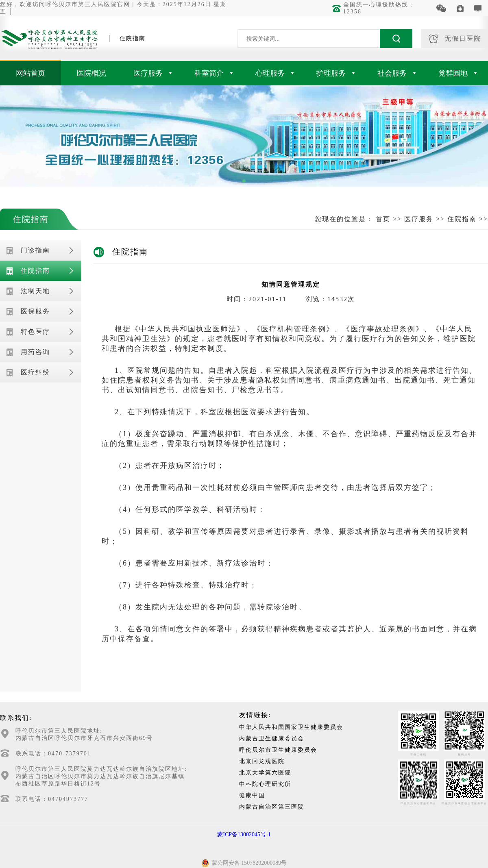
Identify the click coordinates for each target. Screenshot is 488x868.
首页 (383, 219)
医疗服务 (153, 73)
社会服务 (397, 73)
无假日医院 (455, 39)
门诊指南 (35, 250)
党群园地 (458, 73)
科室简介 (214, 73)
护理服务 (336, 73)
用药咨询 (35, 352)
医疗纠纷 (35, 372)
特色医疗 (35, 332)
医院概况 (91, 73)
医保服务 (35, 311)
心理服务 (275, 73)
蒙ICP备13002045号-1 (244, 834)
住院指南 (31, 219)
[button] (244, 181)
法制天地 (35, 291)
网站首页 (30, 73)
